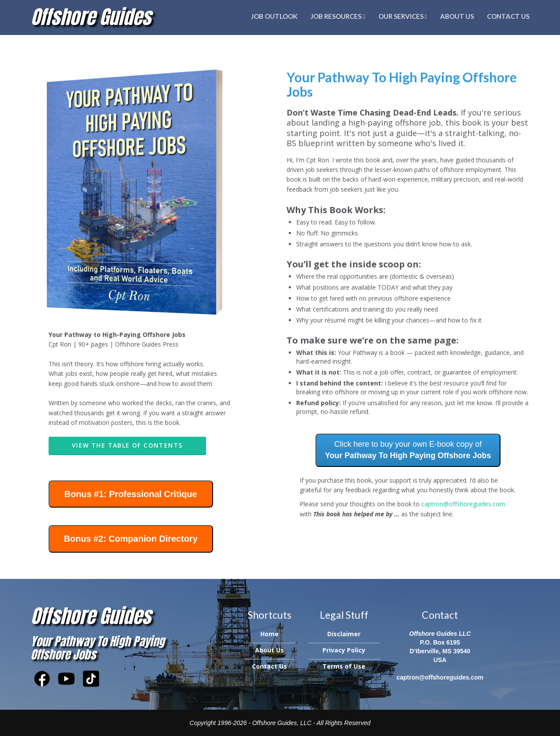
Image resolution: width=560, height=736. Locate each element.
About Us (457, 16)
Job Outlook (274, 16)
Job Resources (338, 16)
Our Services (403, 16)
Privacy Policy (344, 650)
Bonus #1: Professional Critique (131, 494)
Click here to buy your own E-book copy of (408, 450)
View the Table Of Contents (127, 445)
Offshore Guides (91, 17)
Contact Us (508, 16)
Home (269, 634)
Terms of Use (344, 666)
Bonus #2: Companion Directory (131, 539)
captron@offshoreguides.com (463, 504)
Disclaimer (344, 634)
